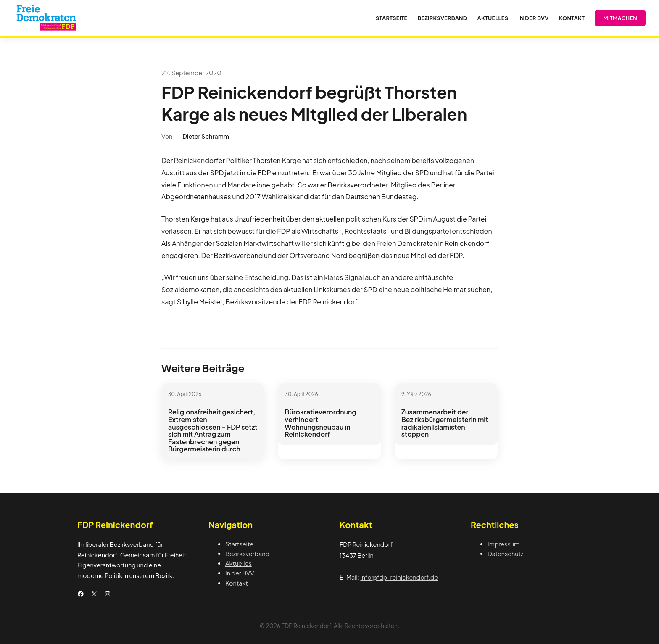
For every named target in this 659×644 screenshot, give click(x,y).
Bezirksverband (247, 554)
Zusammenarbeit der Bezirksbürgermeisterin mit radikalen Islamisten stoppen (445, 423)
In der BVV (240, 573)
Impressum (503, 544)
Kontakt (237, 583)
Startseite (239, 544)
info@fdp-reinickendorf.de (399, 577)
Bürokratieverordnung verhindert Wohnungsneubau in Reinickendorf (320, 423)
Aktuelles (239, 563)
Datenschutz (506, 554)
